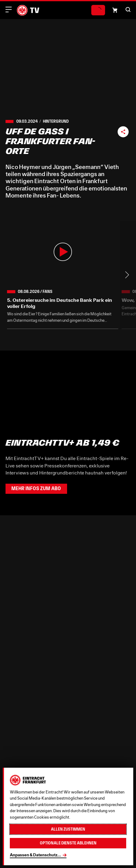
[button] (128, 10)
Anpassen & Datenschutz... (35, 855)
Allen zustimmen (68, 829)
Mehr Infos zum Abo (36, 489)
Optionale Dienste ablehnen (68, 843)
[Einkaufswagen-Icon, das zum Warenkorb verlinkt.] (115, 10)
